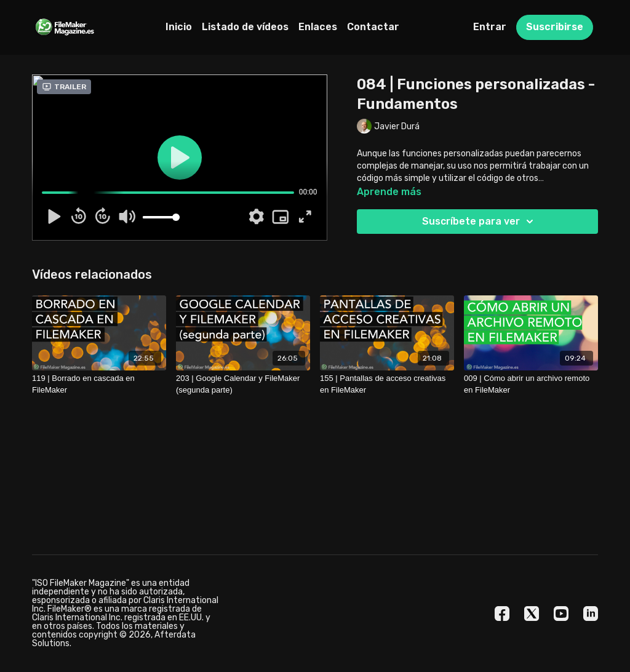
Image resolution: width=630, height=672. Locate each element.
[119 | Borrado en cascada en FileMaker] (99, 384)
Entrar (490, 27)
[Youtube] (561, 614)
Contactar (373, 27)
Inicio (179, 27)
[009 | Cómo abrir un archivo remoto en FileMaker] (531, 384)
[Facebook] (502, 614)
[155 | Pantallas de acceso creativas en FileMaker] (387, 384)
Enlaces (318, 27)
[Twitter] (532, 614)
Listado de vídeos (245, 27)
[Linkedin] (591, 614)
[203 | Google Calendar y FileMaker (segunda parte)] (243, 384)
